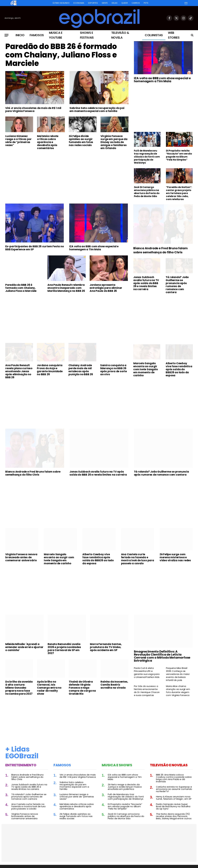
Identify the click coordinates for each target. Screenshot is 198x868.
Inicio (20, 35)
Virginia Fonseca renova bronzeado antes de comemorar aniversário (21, 557)
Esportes (93, 3)
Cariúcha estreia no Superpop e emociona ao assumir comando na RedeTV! (174, 789)
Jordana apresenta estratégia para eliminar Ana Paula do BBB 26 (106, 288)
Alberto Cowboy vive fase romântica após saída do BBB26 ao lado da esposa (179, 369)
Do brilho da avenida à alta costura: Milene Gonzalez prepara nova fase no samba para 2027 (19, 688)
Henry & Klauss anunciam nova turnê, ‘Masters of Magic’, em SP (174, 798)
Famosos (37, 35)
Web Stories (174, 35)
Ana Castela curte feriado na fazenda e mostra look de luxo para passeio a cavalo (138, 559)
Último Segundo (61, 3)
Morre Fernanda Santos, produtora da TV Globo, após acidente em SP (106, 647)
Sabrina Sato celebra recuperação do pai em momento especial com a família (97, 110)
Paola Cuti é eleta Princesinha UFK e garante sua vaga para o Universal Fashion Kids (147, 673)
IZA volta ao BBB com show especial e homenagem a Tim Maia (162, 80)
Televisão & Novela (120, 35)
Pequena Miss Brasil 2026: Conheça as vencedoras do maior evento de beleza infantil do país (178, 674)
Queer (125, 3)
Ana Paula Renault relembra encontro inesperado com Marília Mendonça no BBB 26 (66, 288)
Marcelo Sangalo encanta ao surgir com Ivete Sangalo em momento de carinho (146, 369)
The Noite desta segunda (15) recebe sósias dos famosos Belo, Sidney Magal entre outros (174, 816)
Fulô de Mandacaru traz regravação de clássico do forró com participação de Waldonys (147, 157)
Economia (79, 3)
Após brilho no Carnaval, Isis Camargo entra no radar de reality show (49, 688)
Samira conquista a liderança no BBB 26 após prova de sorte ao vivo (114, 370)
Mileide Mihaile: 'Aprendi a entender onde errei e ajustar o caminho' (24, 647)
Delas (115, 3)
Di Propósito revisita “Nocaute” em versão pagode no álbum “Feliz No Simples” (179, 155)
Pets (146, 3)
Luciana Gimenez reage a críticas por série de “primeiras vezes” (18, 141)
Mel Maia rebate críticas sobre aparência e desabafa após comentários (48, 142)
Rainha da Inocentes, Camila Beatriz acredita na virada (114, 685)
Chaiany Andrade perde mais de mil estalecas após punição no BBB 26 (81, 370)
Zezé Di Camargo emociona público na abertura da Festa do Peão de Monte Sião (147, 192)
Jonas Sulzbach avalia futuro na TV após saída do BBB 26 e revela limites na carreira (146, 283)
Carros (136, 3)
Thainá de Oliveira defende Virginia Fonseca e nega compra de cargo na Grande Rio (82, 688)
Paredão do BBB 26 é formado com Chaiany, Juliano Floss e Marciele (61, 55)
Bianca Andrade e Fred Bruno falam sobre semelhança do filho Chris (160, 250)
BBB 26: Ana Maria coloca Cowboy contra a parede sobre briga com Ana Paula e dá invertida (174, 778)
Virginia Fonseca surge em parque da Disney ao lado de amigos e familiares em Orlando (114, 142)
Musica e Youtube (56, 35)
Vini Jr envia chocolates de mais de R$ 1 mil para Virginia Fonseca (33, 110)
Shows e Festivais (87, 35)
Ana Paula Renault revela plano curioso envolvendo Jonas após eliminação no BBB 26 (19, 371)
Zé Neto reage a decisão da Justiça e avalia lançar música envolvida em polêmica (125, 787)
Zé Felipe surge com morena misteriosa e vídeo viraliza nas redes (175, 557)
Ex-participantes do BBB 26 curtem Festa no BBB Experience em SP (35, 248)
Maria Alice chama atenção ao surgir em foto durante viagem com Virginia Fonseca (178, 691)
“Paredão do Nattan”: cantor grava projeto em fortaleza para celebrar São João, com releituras (179, 193)
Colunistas (154, 35)
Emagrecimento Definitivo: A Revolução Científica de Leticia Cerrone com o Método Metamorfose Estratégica (162, 656)
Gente (105, 3)
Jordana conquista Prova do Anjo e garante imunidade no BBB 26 (50, 370)
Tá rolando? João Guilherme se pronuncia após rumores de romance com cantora (177, 285)
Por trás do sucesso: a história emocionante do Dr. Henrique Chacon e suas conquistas (147, 691)
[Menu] (6, 35)
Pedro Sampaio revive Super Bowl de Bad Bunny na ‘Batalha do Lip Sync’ (173, 806)
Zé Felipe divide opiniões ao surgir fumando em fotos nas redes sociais (81, 141)
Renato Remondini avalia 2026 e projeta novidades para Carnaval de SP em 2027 (64, 649)
